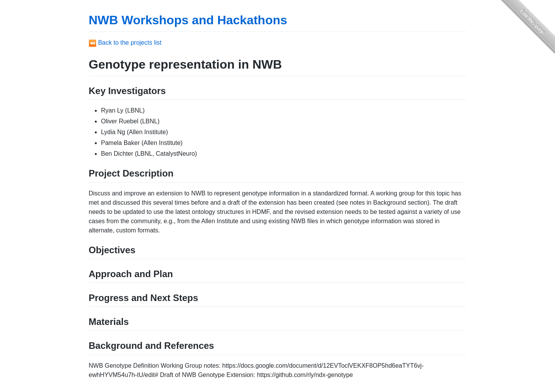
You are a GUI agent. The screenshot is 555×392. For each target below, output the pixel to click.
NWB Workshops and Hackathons (188, 20)
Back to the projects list (125, 43)
